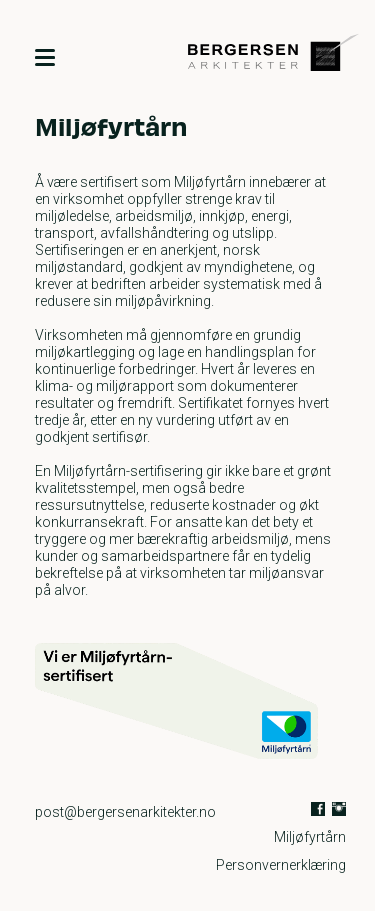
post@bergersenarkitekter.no (125, 812)
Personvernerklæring (281, 865)
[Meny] (45, 56)
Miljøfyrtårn (310, 837)
